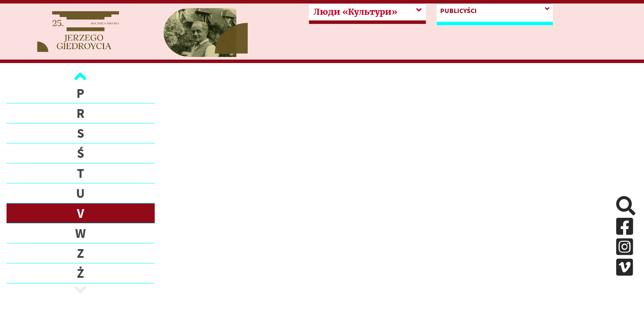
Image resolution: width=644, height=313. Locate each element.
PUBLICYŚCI (458, 10)
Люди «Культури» (355, 12)
